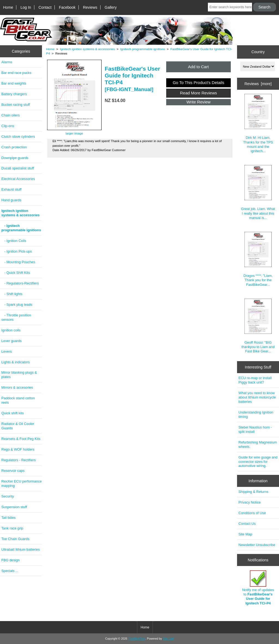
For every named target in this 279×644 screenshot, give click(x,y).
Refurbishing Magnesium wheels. (258, 444)
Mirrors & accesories (17, 387)
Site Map (245, 534)
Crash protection (14, 147)
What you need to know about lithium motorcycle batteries (257, 397)
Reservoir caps (13, 471)
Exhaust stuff (11, 189)
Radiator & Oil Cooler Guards (18, 426)
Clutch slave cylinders (18, 137)
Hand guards (11, 200)
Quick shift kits (13, 413)
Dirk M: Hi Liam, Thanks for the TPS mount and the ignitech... (258, 123)
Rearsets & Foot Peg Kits (21, 439)
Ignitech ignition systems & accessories (87, 49)
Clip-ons (8, 126)
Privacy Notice (249, 502)
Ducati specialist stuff (18, 168)
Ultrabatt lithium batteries (21, 549)
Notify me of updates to (258, 588)
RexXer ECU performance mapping (22, 483)
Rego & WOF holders (18, 449)
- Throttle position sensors (16, 317)
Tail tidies (8, 518)
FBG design (10, 560)
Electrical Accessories (18, 179)
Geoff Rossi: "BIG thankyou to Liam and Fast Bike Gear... (258, 326)
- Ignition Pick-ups (17, 251)
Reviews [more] (258, 84)
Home (8, 7)
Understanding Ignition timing (256, 414)
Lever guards (11, 341)
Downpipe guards (15, 158)
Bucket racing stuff (16, 105)
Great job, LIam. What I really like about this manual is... (258, 192)
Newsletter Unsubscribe (257, 545)
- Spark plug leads (17, 305)
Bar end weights (14, 83)
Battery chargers (14, 94)
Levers (7, 351)
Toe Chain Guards (15, 539)
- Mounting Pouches (18, 262)
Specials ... (10, 571)
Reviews (90, 7)
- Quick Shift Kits (16, 273)
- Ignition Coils (14, 241)
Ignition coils (11, 330)
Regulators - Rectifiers (19, 460)
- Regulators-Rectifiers (20, 283)
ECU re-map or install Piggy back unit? (255, 380)
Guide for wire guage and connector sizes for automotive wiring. (258, 462)
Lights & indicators (16, 362)
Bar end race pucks (16, 73)
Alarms (7, 62)
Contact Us (247, 524)
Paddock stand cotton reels (18, 400)
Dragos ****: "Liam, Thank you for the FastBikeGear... (258, 259)
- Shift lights (12, 294)
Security (8, 496)
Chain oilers (10, 115)
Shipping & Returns (253, 492)
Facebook (67, 7)
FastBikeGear (137, 639)
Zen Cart (168, 639)
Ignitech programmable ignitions (142, 49)
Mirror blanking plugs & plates (19, 375)
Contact (45, 7)
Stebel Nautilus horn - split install (255, 429)
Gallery (111, 7)
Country (258, 52)
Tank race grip (12, 528)
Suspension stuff (14, 507)
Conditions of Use (252, 513)
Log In (26, 7)
